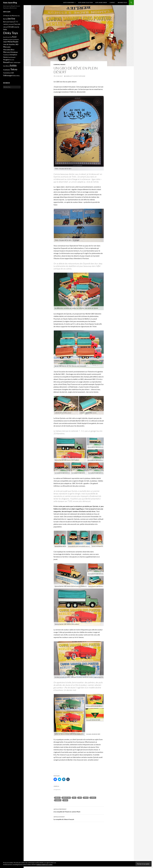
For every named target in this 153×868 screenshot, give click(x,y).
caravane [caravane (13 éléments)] (11, 24)
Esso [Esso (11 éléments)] (4, 37)
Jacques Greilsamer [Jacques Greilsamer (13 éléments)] (13, 39)
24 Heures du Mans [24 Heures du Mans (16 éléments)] (9, 16)
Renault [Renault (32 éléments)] (6, 62)
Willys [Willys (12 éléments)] (18, 76)
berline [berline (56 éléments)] (12, 19)
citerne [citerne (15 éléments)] (5, 27)
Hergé (86, 798)
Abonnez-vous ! (123, 2)
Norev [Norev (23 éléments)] (5, 57)
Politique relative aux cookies (44, 865)
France (63, 64)
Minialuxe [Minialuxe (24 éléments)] (14, 52)
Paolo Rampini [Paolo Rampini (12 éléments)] (12, 57)
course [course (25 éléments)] (17, 27)
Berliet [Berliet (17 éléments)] (5, 19)
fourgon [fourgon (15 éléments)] (6, 39)
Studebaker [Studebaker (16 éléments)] (7, 70)
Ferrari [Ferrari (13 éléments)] (8, 37)
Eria (74, 798)
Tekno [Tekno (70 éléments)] (14, 69)
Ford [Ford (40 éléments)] (14, 37)
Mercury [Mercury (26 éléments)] (7, 52)
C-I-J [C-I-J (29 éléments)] (16, 22)
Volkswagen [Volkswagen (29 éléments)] (8, 75)
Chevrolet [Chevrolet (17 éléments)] (17, 24)
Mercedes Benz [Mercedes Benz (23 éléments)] (9, 50)
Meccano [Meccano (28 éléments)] (7, 47)
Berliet (58, 798)
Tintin (65, 800)
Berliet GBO (66, 798)
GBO (80, 798)
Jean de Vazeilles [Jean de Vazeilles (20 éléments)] (9, 44)
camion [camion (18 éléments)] (6, 24)
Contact (112, 2)
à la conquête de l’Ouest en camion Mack (79, 810)
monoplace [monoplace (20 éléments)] (13, 55)
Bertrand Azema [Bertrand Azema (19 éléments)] (9, 22)
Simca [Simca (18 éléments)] (8, 66)
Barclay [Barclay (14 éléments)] (18, 16)
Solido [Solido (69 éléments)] (13, 66)
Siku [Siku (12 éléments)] (4, 66)
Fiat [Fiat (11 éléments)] (11, 37)
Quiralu (58, 800)
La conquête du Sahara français (79, 818)
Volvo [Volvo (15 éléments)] (15, 76)
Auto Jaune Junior (101, 2)
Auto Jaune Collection (85, 2)
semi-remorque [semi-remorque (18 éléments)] (15, 62)
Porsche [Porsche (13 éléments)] (12, 60)
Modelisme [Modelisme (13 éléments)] (6, 55)
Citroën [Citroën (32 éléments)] (11, 27)
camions (57, 64)
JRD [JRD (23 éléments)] (17, 44)
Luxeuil (93, 798)
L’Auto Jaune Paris (69, 2)
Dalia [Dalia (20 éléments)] (5, 29)
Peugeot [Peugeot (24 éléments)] (6, 60)
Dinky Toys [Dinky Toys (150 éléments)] (11, 33)
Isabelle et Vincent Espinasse (75, 76)
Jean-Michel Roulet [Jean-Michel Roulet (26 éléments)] (11, 42)
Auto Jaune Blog (10, 3)
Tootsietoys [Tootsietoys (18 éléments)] (7, 73)
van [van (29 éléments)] (12, 73)
